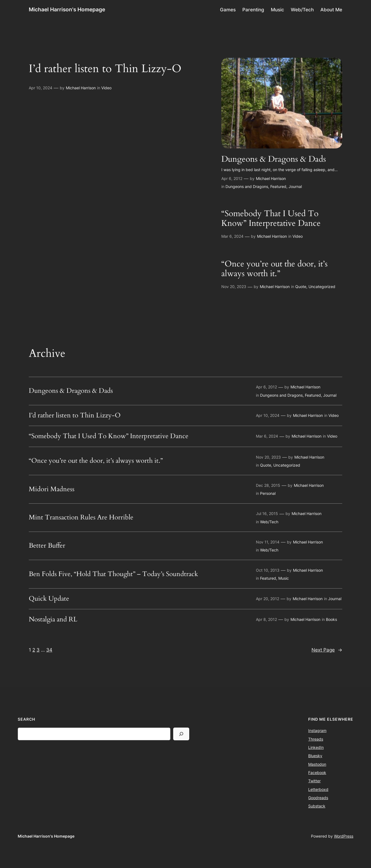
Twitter (314, 781)
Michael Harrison (81, 88)
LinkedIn (316, 747)
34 (49, 650)
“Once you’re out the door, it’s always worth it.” (274, 269)
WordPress (344, 836)
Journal (295, 186)
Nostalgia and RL (53, 619)
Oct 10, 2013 (268, 570)
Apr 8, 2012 (266, 619)
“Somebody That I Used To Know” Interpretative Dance (271, 219)
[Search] (181, 734)
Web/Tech (269, 522)
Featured (278, 186)
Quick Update (49, 599)
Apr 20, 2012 (268, 599)
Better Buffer (47, 546)
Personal (268, 493)
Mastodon (317, 764)
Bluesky (315, 756)
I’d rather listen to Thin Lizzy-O (105, 69)
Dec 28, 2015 (268, 485)
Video (106, 88)
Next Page (327, 650)
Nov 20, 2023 (234, 287)
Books (331, 619)
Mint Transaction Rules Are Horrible (81, 517)
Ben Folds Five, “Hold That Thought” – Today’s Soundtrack (113, 574)
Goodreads (318, 798)
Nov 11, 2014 (268, 542)
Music (284, 578)
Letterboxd (318, 789)
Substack (317, 806)
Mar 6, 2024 (232, 236)
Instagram (317, 730)
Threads (316, 739)
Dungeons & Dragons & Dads (274, 160)
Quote (301, 287)
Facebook (317, 772)
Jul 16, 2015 (267, 513)
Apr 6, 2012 (232, 178)
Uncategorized (322, 287)
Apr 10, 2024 (41, 88)
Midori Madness (52, 489)
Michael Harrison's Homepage (67, 9)
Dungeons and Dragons (247, 186)
